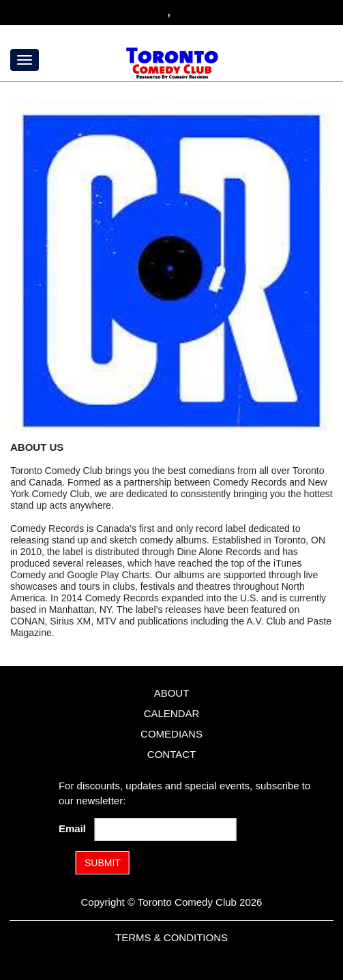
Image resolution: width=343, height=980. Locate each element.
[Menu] (25, 60)
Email (75, 828)
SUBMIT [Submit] (103, 863)
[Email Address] (165, 829)
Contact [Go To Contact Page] (171, 754)
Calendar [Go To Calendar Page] (172, 713)
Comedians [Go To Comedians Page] (171, 734)
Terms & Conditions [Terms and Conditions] (171, 937)
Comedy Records (47, 528)
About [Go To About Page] (172, 693)
